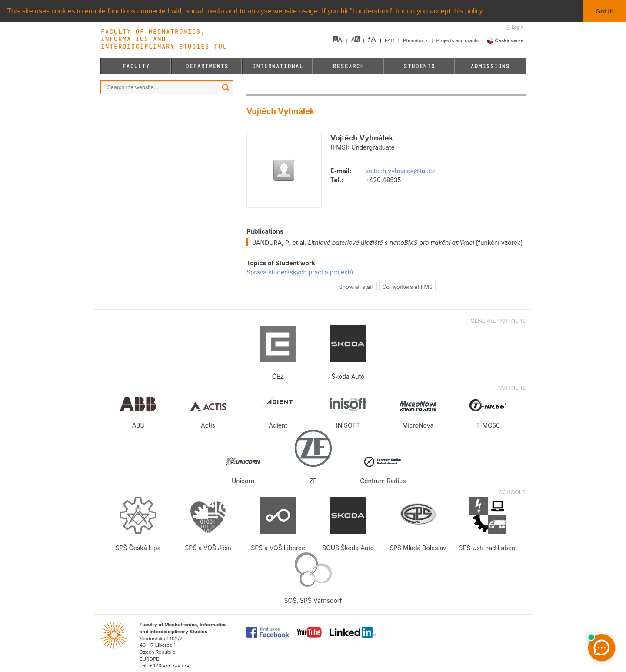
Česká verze (505, 40)
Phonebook (416, 40)
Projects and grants (458, 40)
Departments (207, 66)
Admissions (490, 66)
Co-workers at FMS (407, 286)
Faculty (136, 66)
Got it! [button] (605, 11)
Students (419, 66)
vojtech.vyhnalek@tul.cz (400, 171)
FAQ (390, 40)
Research (348, 66)
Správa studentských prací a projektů (300, 272)
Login (518, 27)
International (278, 66)
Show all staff (356, 286)
